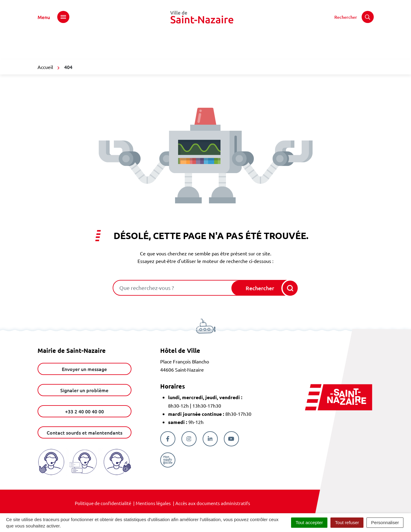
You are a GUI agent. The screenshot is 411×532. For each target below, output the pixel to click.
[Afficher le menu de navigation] (53, 17)
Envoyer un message (84, 369)
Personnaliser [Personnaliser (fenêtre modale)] (385, 522)
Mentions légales (153, 503)
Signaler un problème (84, 390)
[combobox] (173, 288)
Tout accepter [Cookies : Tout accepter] (309, 522)
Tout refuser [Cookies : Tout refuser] (347, 522)
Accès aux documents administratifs (213, 503)
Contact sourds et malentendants (85, 432)
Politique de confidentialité (103, 503)
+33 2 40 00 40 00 (85, 411)
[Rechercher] (354, 17)
